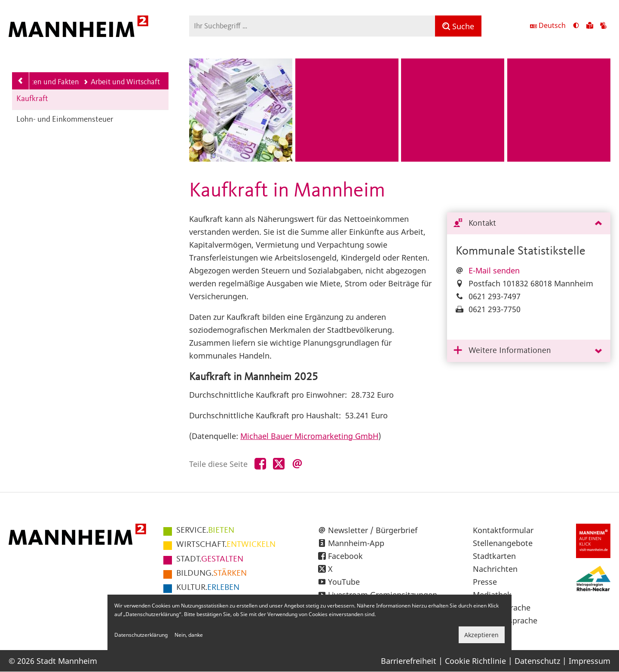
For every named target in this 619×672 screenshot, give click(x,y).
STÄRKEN (211, 574)
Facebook (345, 556)
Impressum (590, 661)
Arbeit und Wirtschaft (121, 82)
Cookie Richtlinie (475, 661)
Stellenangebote (503, 543)
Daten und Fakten (47, 82)
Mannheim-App (356, 543)
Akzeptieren (481, 635)
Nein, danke (189, 635)
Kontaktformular (503, 530)
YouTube (344, 582)
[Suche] (458, 26)
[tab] (529, 224)
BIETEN (205, 531)
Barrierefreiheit (409, 661)
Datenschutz (537, 661)
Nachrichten (495, 569)
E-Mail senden (494, 270)
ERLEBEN (208, 588)
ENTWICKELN (226, 545)
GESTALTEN (210, 559)
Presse (485, 582)
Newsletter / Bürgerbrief (373, 530)
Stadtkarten (494, 556)
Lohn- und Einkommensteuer (65, 120)
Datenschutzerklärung (141, 635)
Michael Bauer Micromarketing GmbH (309, 436)
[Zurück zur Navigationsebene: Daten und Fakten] (21, 81)
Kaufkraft (32, 99)
